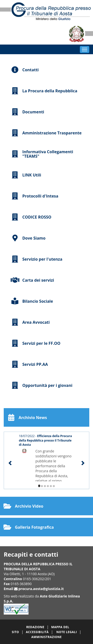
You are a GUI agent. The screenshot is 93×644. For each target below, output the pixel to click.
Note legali (67, 632)
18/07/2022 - (45, 440)
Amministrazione (46, 637)
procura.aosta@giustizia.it (41, 589)
